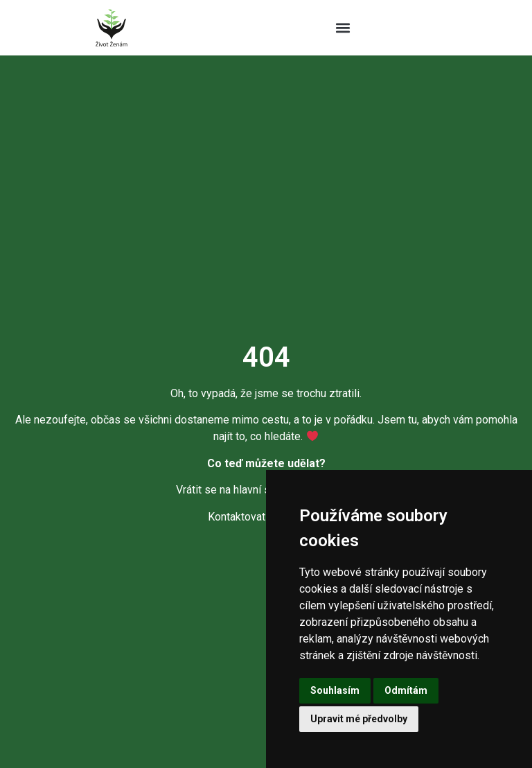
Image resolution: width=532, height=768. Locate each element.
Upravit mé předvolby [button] (359, 719)
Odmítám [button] (406, 690)
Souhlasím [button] (335, 690)
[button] (343, 28)
